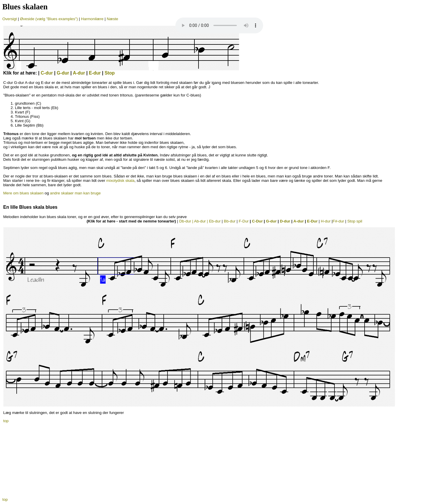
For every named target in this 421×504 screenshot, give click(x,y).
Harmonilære (93, 19)
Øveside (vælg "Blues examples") (49, 19)
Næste (112, 19)
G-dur (63, 73)
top (6, 421)
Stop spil (355, 221)
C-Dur (258, 221)
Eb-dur (215, 221)
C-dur (47, 73)
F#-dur (338, 221)
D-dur (285, 221)
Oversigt (10, 19)
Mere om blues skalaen (23, 193)
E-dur (95, 73)
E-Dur (312, 221)
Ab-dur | (202, 221)
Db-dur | (187, 221)
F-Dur (244, 221)
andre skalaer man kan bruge (75, 193)
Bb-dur (230, 221)
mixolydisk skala (120, 181)
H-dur (326, 221)
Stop (110, 73)
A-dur (79, 73)
